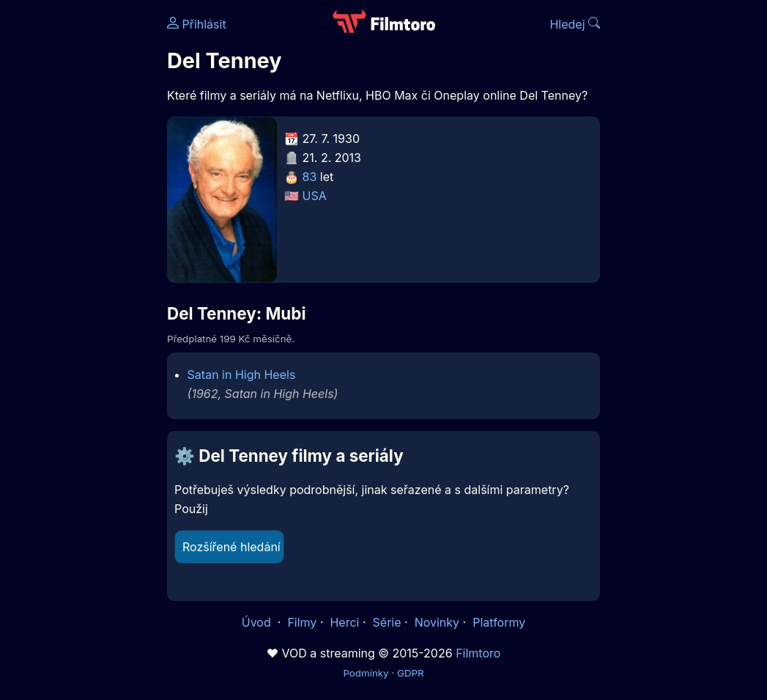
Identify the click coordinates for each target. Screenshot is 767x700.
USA (315, 196)
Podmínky (366, 673)
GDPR (411, 673)
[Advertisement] (79, 226)
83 (310, 177)
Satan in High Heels (242, 375)
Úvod (258, 622)
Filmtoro (478, 653)
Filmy (302, 622)
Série (387, 622)
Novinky (437, 622)
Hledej (575, 24)
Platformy (499, 622)
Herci (344, 622)
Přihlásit (197, 24)
